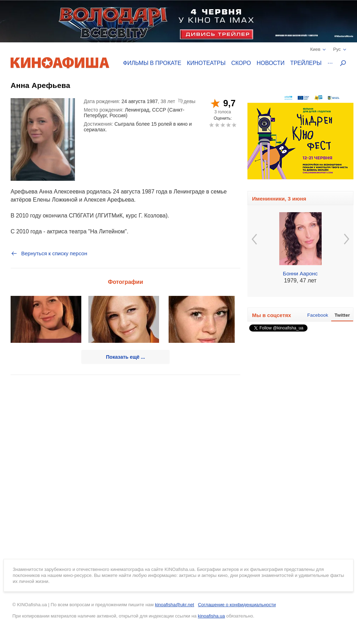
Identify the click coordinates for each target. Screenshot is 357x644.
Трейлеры (306, 63)
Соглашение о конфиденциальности (237, 605)
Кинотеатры (206, 63)
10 (234, 125)
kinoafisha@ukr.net (174, 605)
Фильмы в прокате (152, 63)
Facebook (318, 315)
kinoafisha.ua (212, 616)
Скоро (241, 63)
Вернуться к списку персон (49, 254)
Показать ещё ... (125, 357)
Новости (271, 63)
